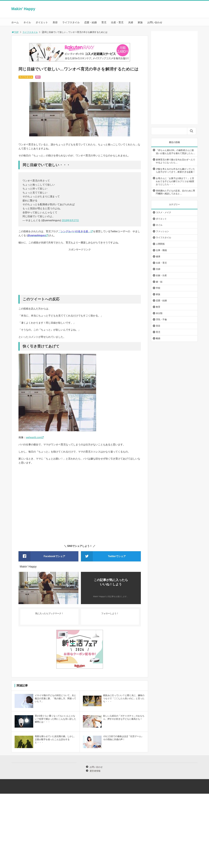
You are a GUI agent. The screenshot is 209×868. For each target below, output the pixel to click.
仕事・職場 (161, 250)
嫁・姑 (159, 282)
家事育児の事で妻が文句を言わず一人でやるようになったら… (175, 161)
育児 (104, 22)
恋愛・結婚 (91, 22)
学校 (158, 288)
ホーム (15, 22)
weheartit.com (34, 437)
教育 (158, 307)
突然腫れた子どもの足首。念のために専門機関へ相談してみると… (175, 192)
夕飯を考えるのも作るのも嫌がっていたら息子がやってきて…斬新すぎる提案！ (175, 170)
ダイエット (42, 22)
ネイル (27, 22)
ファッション (162, 231)
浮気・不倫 (161, 319)
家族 (140, 22)
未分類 (159, 313)
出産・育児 (117, 22)
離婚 (158, 338)
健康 (158, 256)
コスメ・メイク (164, 212)
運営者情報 (95, 771)
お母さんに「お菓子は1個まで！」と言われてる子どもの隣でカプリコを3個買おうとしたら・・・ (175, 181)
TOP (15, 32)
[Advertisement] (80, 273)
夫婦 (131, 22)
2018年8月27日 (70, 220)
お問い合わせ (155, 22)
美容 (55, 22)
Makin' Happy (23, 9)
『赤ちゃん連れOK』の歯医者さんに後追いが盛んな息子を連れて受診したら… (175, 152)
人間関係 (160, 244)
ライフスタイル (71, 22)
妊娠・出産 (161, 275)
